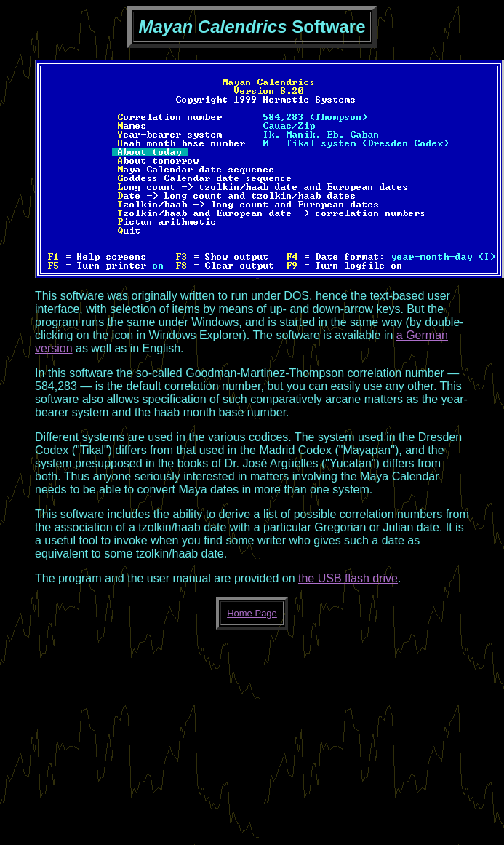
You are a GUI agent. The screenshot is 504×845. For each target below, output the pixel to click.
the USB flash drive (348, 578)
